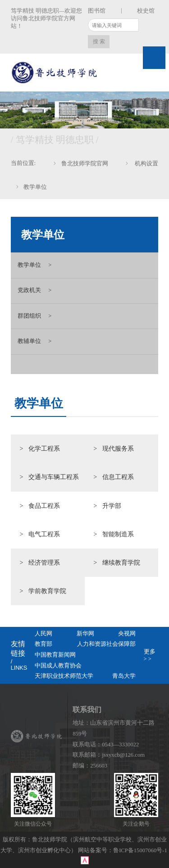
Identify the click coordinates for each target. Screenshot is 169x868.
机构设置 (146, 164)
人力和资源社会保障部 (106, 644)
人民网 (43, 634)
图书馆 (97, 11)
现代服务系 (118, 448)
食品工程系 (44, 506)
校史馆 (146, 11)
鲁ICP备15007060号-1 (141, 850)
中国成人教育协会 (58, 666)
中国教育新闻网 (55, 655)
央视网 (127, 634)
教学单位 (35, 187)
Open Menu (154, 58)
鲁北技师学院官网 (85, 164)
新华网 (85, 634)
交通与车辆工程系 (54, 477)
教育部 (43, 644)
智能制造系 (118, 534)
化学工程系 (44, 448)
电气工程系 (44, 534)
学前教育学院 (47, 591)
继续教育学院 (121, 562)
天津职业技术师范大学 (64, 676)
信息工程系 (118, 477)
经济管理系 (44, 562)
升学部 (112, 506)
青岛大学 (124, 676)
